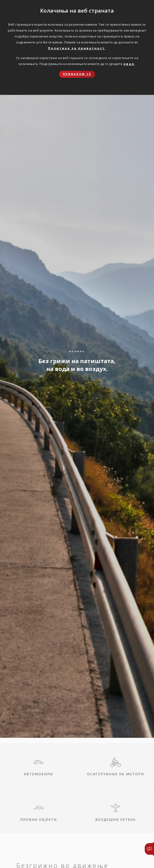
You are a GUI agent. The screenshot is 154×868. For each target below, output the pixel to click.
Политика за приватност (77, 48)
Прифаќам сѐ (77, 74)
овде (129, 64)
